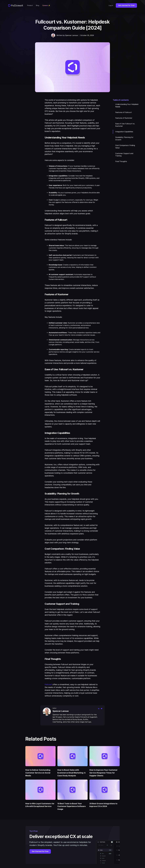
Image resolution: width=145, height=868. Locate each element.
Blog (38, 5)
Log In (111, 5)
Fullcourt (48, 684)
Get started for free (126, 5)
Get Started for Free (40, 851)
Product (30, 5)
